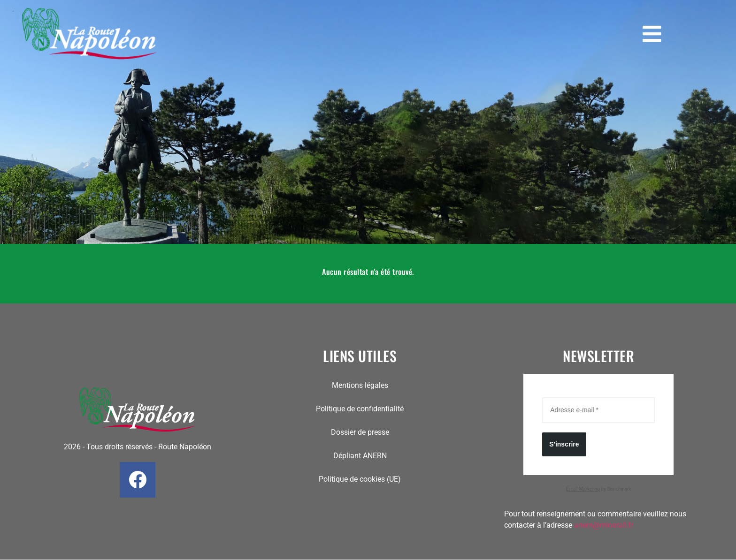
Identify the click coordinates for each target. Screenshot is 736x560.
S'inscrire (564, 444)
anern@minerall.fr (604, 525)
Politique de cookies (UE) (360, 479)
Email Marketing (583, 489)
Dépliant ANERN (360, 456)
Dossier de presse (360, 432)
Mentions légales (360, 385)
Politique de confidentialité (360, 409)
